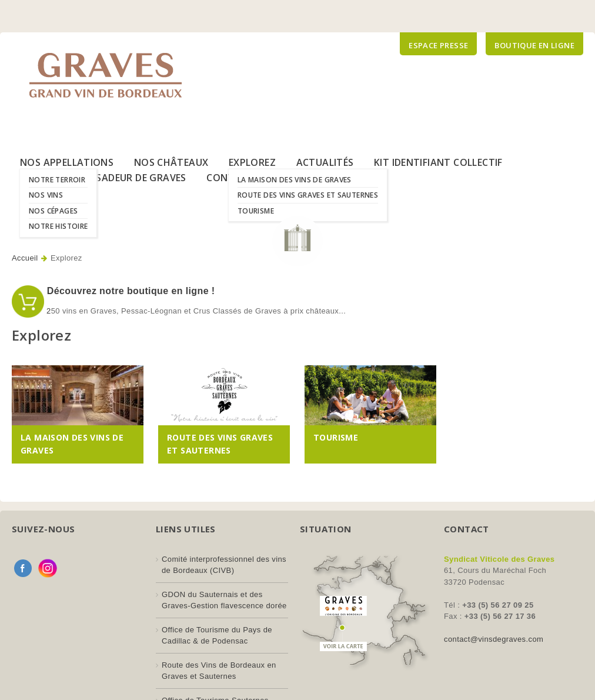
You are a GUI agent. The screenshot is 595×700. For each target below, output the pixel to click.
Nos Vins (46, 195)
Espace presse (438, 45)
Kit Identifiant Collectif (438, 162)
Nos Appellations (67, 162)
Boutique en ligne (534, 45)
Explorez (252, 162)
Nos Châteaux (171, 162)
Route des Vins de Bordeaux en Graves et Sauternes (219, 671)
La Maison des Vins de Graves (295, 180)
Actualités (325, 162)
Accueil (25, 258)
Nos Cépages (53, 211)
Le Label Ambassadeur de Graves (103, 178)
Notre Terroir (57, 180)
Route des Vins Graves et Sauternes (308, 195)
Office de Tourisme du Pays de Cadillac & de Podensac (217, 636)
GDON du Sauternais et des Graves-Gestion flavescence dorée (224, 600)
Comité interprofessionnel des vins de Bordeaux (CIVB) (224, 565)
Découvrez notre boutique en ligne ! (130, 291)
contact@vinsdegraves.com (494, 639)
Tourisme (256, 211)
